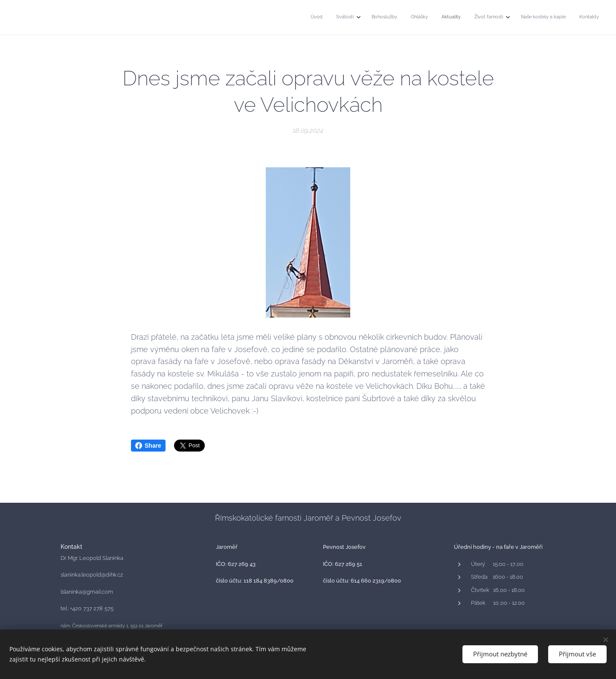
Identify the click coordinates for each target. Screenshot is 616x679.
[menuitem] (497, 17)
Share (148, 446)
